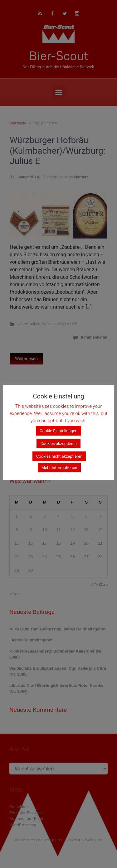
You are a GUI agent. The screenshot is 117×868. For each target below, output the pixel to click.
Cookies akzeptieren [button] (58, 444)
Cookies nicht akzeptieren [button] (59, 456)
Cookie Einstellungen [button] (58, 431)
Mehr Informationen (59, 468)
